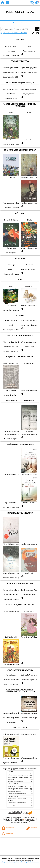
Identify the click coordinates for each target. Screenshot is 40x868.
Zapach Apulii (11, 804)
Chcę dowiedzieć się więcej (10, 862)
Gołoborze (10, 801)
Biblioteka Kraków (20, 23)
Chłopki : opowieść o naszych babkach (17, 786)
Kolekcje (24, 33)
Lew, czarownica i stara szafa (15, 774)
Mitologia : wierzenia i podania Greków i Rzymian (19, 776)
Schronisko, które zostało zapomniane (17, 793)
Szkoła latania (11, 779)
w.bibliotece (19, 819)
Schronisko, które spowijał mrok (15, 806)
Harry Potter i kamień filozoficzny (15, 781)
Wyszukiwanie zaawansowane (11, 33)
